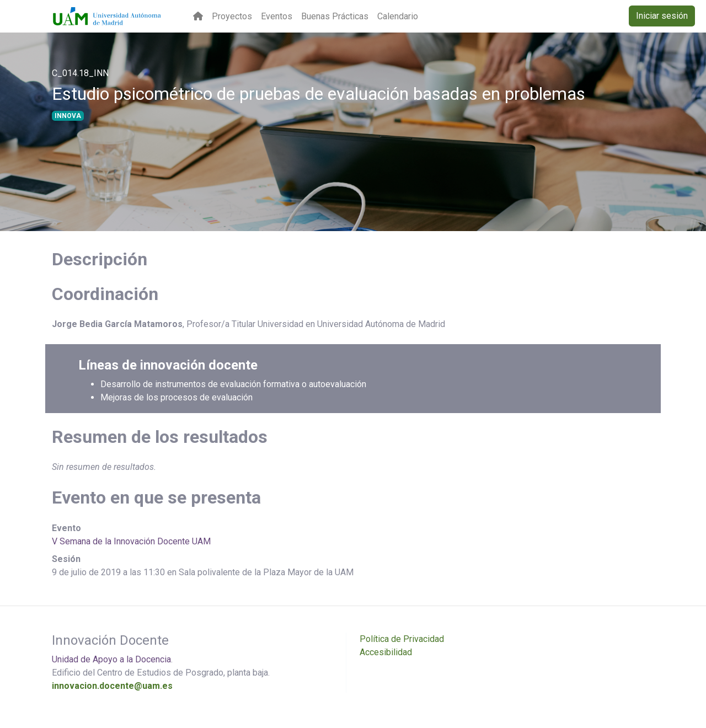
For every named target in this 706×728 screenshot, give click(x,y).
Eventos (277, 16)
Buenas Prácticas (335, 16)
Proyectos (232, 16)
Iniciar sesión (662, 16)
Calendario (398, 16)
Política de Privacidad (402, 639)
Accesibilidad (386, 652)
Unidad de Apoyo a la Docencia (111, 659)
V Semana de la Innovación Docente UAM (131, 541)
